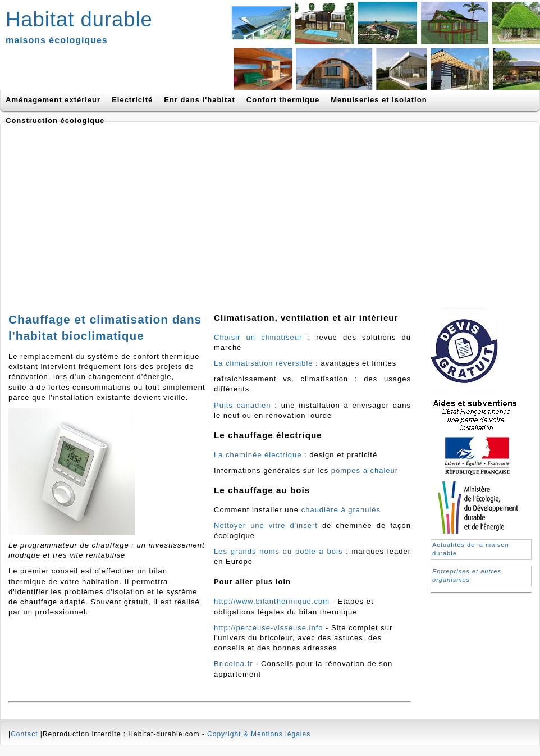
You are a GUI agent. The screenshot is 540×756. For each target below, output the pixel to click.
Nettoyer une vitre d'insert (266, 525)
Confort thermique (283, 100)
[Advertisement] (160, 212)
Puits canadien (242, 405)
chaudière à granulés (341, 510)
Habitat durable (79, 19)
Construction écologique (55, 120)
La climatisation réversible (264, 363)
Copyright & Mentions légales (259, 734)
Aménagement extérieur (53, 100)
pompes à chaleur (365, 470)
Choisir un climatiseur (261, 337)
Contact (24, 734)
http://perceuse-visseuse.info (268, 628)
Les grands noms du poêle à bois (278, 551)
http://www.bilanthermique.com (272, 601)
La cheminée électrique (259, 455)
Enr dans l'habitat (200, 100)
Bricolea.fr (234, 664)
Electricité (132, 100)
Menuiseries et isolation (379, 100)
